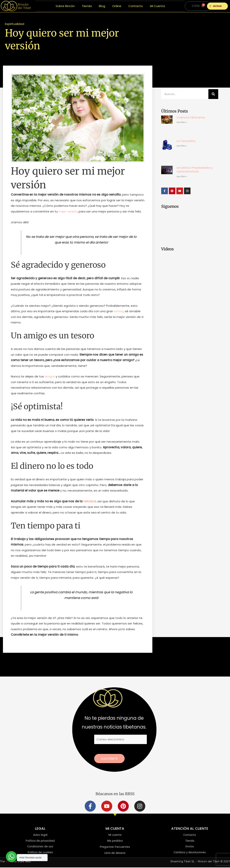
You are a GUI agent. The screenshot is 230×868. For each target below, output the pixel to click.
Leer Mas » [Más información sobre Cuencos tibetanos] (182, 122)
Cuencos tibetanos (191, 117)
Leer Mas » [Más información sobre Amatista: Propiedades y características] (182, 176)
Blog (102, 6)
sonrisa (119, 311)
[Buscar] (213, 94)
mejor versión (68, 211)
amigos (50, 376)
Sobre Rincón (65, 6)
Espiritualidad (15, 24)
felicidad (90, 501)
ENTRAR (216, 6)
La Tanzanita (186, 141)
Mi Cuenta (157, 6)
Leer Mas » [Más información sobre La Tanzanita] (182, 146)
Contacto (136, 6)
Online (117, 6)
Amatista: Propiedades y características (195, 170)
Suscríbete (109, 759)
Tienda (87, 6)
